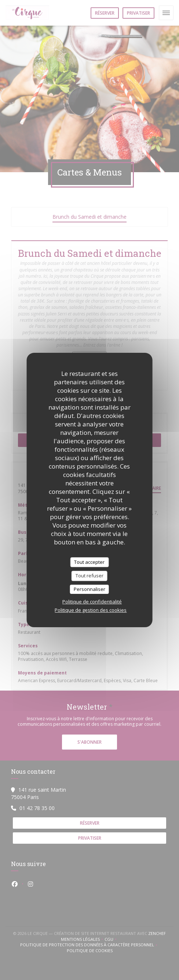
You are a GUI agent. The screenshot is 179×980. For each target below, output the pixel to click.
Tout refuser (89, 576)
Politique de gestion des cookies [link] (91, 610)
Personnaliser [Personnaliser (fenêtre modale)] (89, 589)
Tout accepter (89, 562)
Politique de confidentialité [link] (92, 602)
